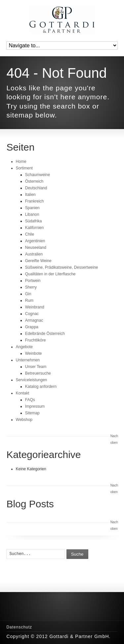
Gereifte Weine (38, 261)
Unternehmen (28, 360)
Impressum (35, 406)
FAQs (30, 400)
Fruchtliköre (36, 340)
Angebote (24, 347)
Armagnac (34, 320)
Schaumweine (38, 175)
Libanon (32, 214)
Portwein (33, 281)
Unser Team (36, 367)
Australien (34, 254)
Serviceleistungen (32, 380)
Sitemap (32, 413)
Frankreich (35, 201)
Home (21, 161)
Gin (28, 294)
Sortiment (24, 168)
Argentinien (35, 241)
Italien (30, 195)
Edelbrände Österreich (45, 334)
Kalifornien (35, 228)
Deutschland (36, 188)
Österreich (34, 181)
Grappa (32, 327)
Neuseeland (36, 248)
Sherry (31, 287)
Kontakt (23, 393)
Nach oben (114, 439)
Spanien (32, 208)
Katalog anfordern (41, 387)
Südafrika (34, 221)
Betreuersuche (38, 373)
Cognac (32, 314)
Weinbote (33, 353)
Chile (30, 234)
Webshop (24, 420)
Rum (29, 300)
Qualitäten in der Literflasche (50, 274)
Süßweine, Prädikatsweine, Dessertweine (62, 267)
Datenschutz (19, 627)
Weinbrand (35, 307)
